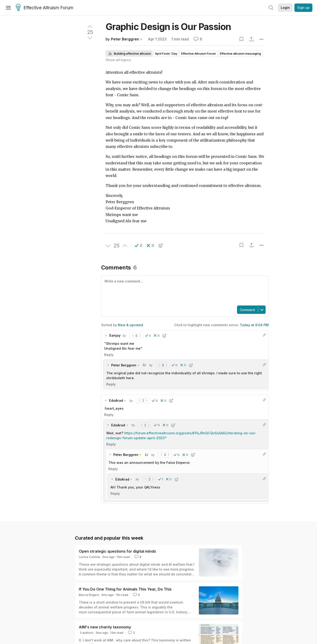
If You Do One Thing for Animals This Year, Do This (125, 589)
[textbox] (184, 290)
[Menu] (8, 8)
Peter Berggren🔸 (127, 39)
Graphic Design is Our (168, 27)
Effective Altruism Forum (45, 8)
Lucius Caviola (89, 557)
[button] (138, 246)
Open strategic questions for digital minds (117, 551)
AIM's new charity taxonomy (105, 627)
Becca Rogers (89, 595)
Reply (109, 355)
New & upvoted (130, 325)
